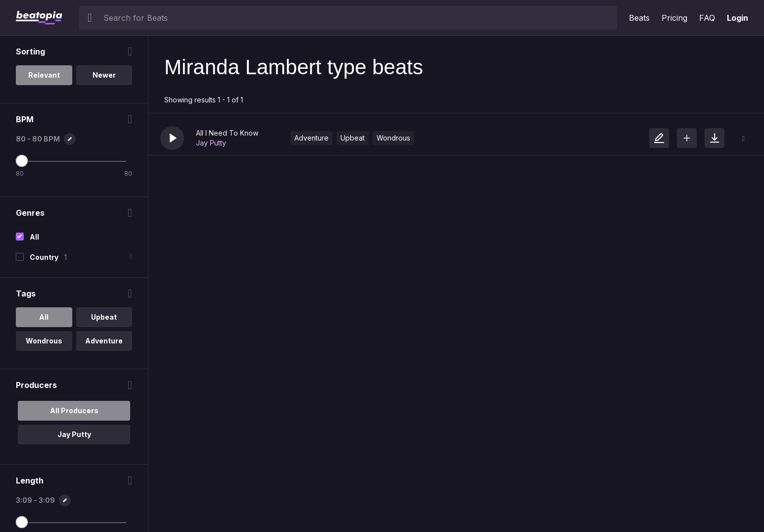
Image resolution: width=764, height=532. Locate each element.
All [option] (44, 317)
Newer (104, 75)
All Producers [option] (74, 411)
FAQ (707, 18)
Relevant (44, 75)
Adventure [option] (104, 341)
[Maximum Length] (22, 522)
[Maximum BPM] (22, 161)
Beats (639, 18)
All (34, 237)
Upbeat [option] (104, 317)
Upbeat (353, 138)
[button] (172, 138)
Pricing (674, 18)
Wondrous (393, 138)
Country (44, 257)
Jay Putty (211, 143)
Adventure (311, 138)
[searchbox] (358, 18)
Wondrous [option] (44, 341)
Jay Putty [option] (74, 434)
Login (738, 18)
